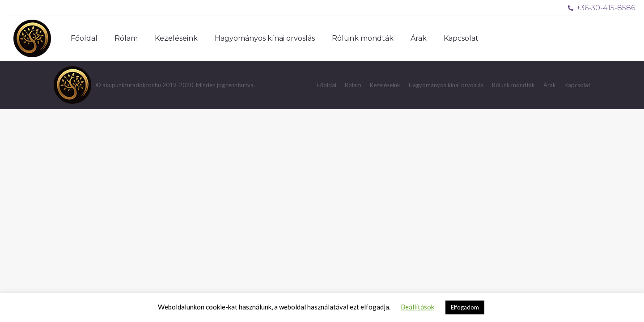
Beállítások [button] (417, 307)
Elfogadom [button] (465, 307)
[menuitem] (84, 38)
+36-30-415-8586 (601, 8)
